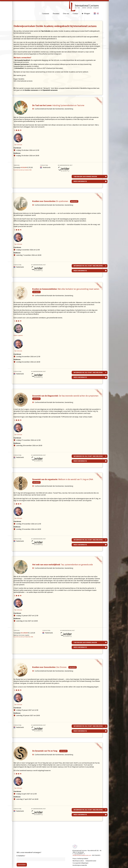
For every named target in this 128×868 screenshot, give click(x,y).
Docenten (56, 14)
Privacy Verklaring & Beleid (80, 859)
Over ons (66, 14)
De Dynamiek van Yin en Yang (49, 766)
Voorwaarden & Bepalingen (80, 863)
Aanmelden (22, 865)
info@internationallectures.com (82, 855)
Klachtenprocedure (78, 861)
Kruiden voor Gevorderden (54, 208)
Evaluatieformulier (91, 861)
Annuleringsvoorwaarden (80, 865)
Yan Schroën (22, 147)
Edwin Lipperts (22, 339)
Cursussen (46, 14)
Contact (75, 14)
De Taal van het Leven (62, 113)
